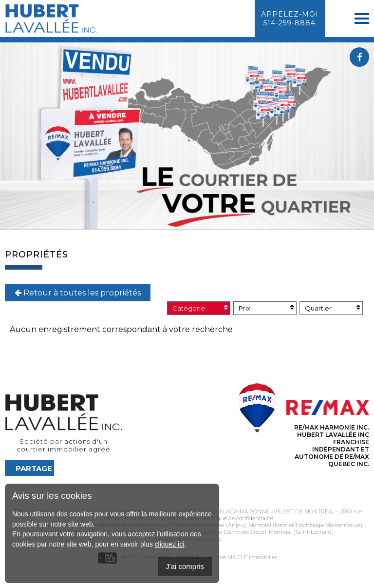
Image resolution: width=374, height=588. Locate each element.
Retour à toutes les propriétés (78, 293)
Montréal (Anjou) (223, 525)
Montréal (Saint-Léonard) (300, 532)
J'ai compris (185, 566)
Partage (34, 468)
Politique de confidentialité (239, 518)
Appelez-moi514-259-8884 (290, 19)
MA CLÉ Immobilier (252, 557)
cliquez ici (170, 544)
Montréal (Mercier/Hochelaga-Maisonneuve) (305, 525)
